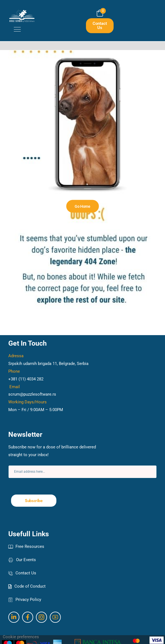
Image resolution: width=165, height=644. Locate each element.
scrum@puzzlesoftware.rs (32, 394)
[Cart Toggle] (100, 13)
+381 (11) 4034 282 (26, 379)
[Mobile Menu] (15, 29)
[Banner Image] (82, 206)
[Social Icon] (14, 617)
